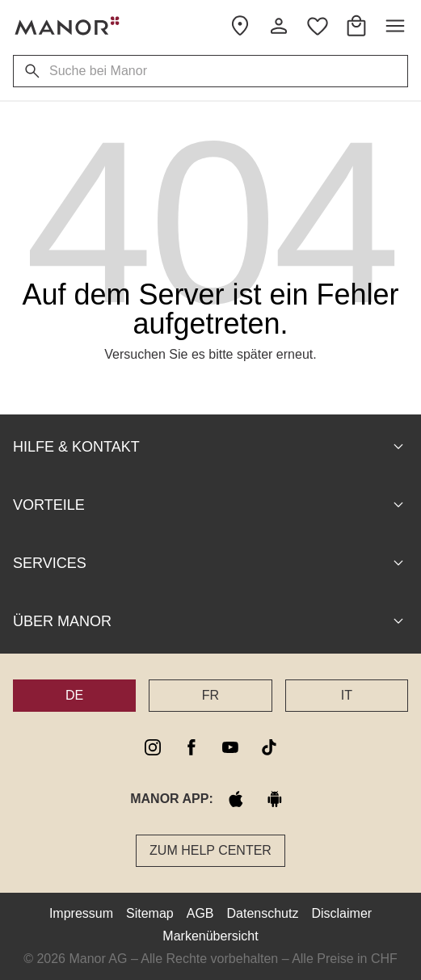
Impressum (81, 913)
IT (347, 695)
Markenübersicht (210, 936)
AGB (200, 913)
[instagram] (153, 747)
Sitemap (150, 913)
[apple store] (236, 799)
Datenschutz (263, 913)
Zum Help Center (210, 850)
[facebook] (192, 747)
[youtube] (230, 747)
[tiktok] (269, 747)
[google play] (275, 799)
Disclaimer (341, 913)
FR (210, 695)
